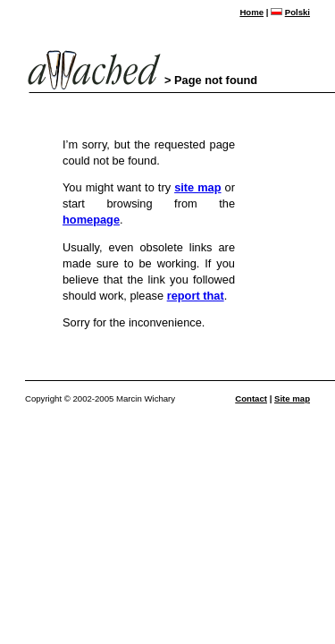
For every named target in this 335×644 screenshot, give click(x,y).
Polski (297, 12)
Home (251, 12)
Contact (251, 398)
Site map (292, 398)
